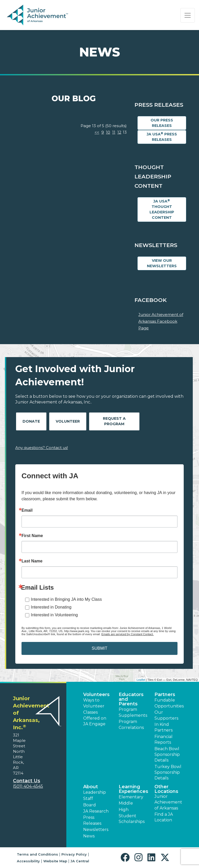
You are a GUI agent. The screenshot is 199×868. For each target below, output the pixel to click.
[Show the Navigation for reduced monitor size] (188, 15)
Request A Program (114, 421)
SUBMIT (99, 648)
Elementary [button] (131, 797)
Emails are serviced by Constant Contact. (127, 634)
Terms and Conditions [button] (37, 854)
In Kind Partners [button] (164, 727)
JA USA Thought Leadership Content (162, 209)
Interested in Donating (51, 607)
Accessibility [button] (28, 861)
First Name (32, 536)
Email (27, 510)
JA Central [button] (80, 861)
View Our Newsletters (162, 263)
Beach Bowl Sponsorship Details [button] (167, 755)
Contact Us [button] (27, 781)
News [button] (89, 836)
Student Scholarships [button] (132, 819)
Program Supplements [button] (133, 712)
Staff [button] (88, 798)
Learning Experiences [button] (133, 789)
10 (108, 132)
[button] (126, 858)
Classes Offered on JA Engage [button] (95, 718)
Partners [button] (165, 695)
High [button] (124, 810)
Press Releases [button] (92, 820)
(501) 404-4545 (28, 786)
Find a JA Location (164, 817)
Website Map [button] (55, 861)
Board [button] (90, 805)
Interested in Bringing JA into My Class (66, 599)
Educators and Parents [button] (131, 699)
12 (119, 132)
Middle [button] (126, 803)
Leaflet (141, 680)
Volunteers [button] (96, 695)
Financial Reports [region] (164, 739)
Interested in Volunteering (54, 615)
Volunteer (68, 421)
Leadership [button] (95, 792)
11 (114, 132)
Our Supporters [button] (166, 715)
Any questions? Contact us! (42, 448)
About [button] (91, 787)
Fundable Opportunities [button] (169, 703)
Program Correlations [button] (131, 724)
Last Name (32, 561)
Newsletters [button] (96, 830)
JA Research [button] (96, 811)
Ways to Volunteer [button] (94, 703)
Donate (31, 421)
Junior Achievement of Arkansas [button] (168, 802)
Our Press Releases (162, 123)
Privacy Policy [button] (74, 854)
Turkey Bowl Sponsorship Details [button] (168, 772)
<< (97, 132)
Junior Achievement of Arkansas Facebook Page (161, 321)
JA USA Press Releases (162, 137)
